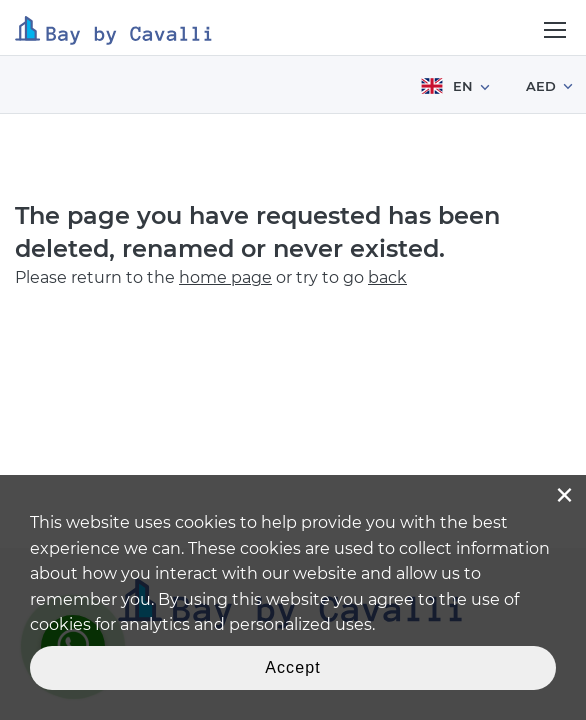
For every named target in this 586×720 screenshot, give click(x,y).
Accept (293, 667)
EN (446, 86)
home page (225, 277)
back (387, 277)
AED (541, 86)
